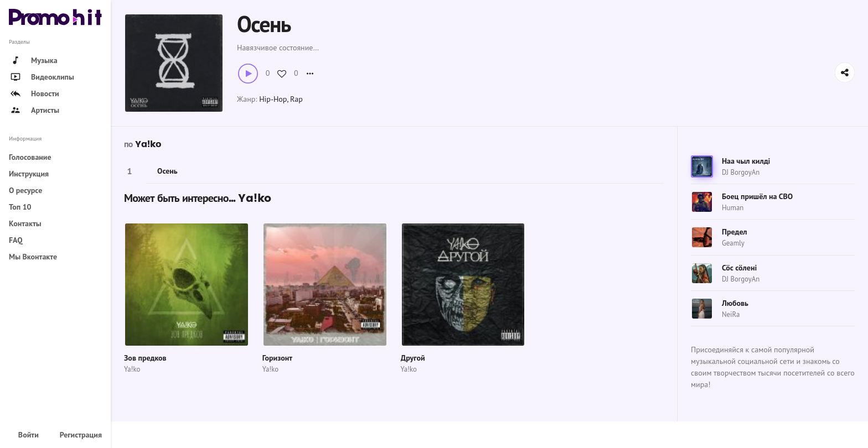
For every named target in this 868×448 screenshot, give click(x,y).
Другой (413, 358)
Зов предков (145, 358)
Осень (167, 171)
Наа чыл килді (746, 161)
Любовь (735, 303)
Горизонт (277, 358)
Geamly (733, 243)
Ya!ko (148, 144)
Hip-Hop (273, 99)
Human (733, 208)
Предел (735, 232)
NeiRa (731, 314)
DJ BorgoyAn (741, 172)
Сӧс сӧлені (739, 268)
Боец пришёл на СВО (757, 196)
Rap (296, 99)
